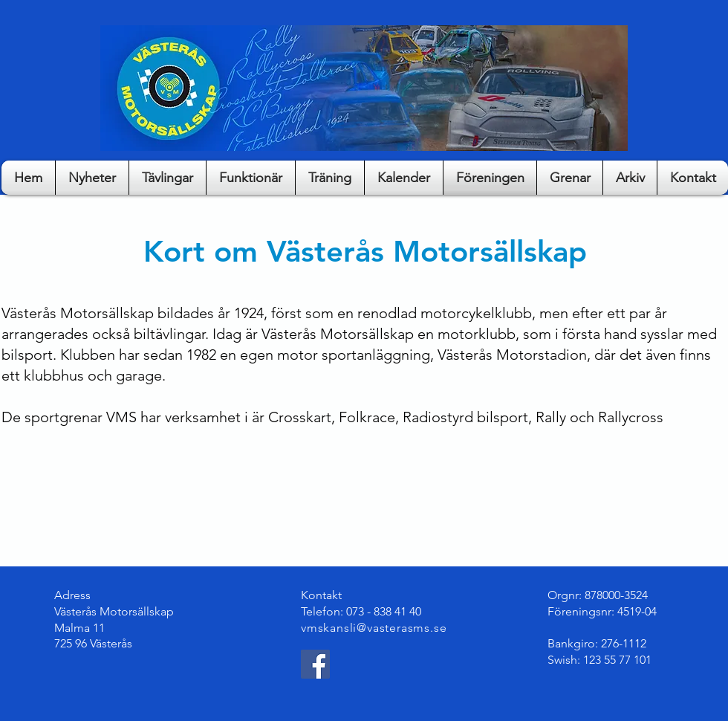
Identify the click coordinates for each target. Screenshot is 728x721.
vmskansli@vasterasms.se (374, 628)
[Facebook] (315, 664)
